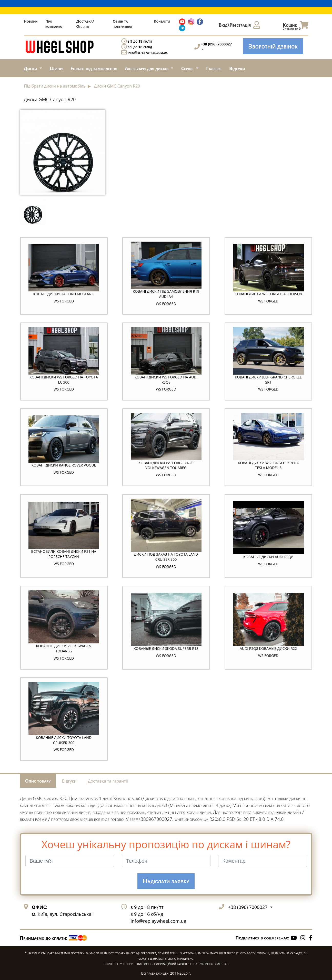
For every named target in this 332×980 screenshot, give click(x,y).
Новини (31, 21)
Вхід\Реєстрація (239, 25)
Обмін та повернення (122, 24)
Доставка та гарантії (108, 781)
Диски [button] (31, 68)
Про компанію (54, 24)
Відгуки (237, 68)
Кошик (296, 26)
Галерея (214, 68)
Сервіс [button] (188, 68)
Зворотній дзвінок (273, 46)
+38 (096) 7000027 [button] (248, 907)
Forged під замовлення (94, 68)
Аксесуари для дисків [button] (147, 68)
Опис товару (38, 781)
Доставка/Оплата (85, 24)
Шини (56, 68)
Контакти (162, 21)
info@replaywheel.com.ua (148, 53)
